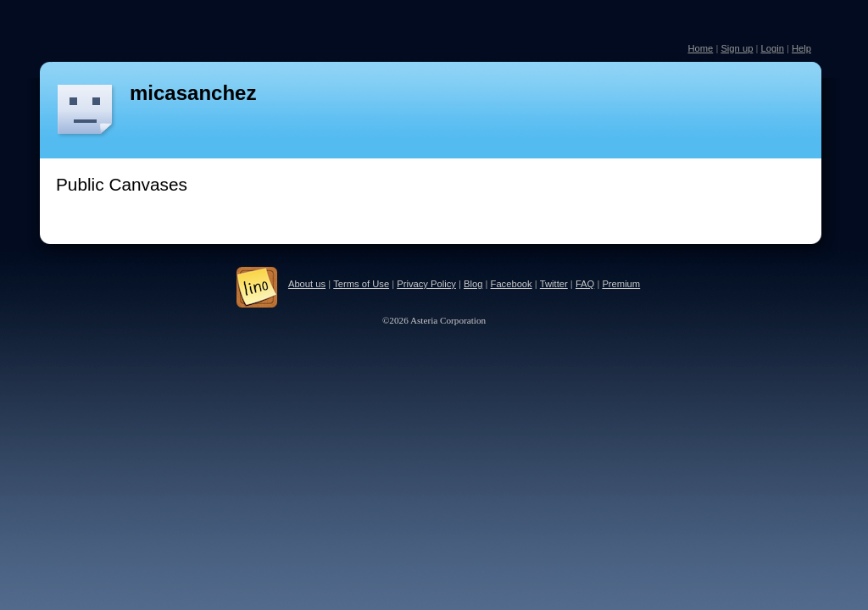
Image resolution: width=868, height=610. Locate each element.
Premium (621, 284)
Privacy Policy (426, 284)
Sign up (737, 48)
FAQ (585, 284)
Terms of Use (361, 284)
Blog (473, 284)
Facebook (512, 284)
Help (801, 48)
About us (307, 284)
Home (700, 48)
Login (772, 48)
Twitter (554, 284)
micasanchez (193, 93)
